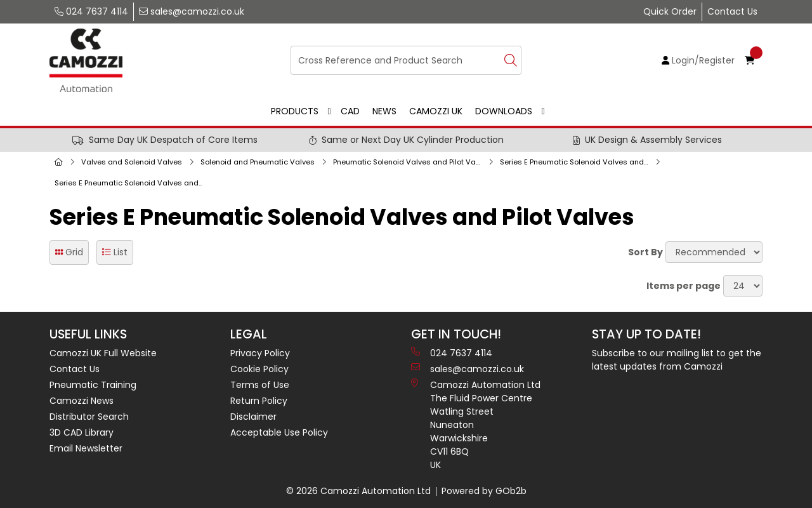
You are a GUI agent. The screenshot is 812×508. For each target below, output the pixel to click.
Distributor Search (89, 417)
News (384, 111)
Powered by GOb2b (484, 491)
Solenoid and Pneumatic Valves (258, 162)
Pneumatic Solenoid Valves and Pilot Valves (410, 162)
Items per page (684, 286)
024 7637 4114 (91, 11)
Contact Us (732, 11)
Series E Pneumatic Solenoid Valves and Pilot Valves (131, 183)
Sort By (645, 252)
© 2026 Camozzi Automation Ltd (358, 491)
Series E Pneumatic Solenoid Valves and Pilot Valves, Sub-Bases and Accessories (577, 162)
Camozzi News (82, 401)
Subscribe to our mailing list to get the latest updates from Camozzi (677, 360)
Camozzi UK (436, 111)
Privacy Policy (260, 353)
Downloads (504, 111)
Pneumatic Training (93, 385)
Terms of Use (260, 385)
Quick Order (670, 11)
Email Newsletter (86, 448)
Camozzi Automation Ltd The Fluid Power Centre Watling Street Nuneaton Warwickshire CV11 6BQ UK (476, 425)
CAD (350, 111)
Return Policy (259, 401)
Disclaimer (253, 417)
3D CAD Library (82, 432)
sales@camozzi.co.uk (192, 11)
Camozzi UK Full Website (103, 353)
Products (295, 111)
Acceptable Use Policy (279, 432)
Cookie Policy (259, 369)
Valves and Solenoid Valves (132, 162)
